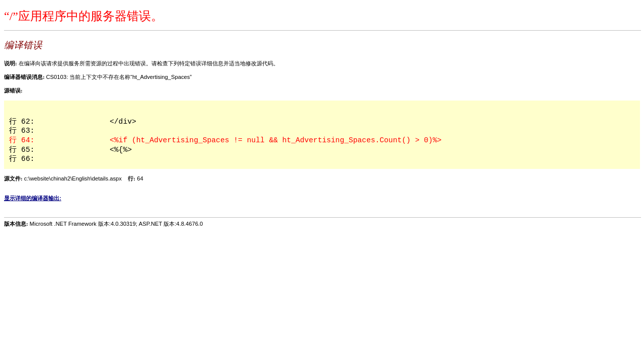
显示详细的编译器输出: (33, 198)
